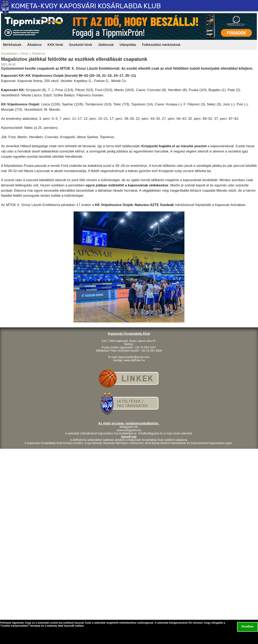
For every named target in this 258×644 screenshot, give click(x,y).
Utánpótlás (128, 45)
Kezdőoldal (9, 54)
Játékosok (106, 45)
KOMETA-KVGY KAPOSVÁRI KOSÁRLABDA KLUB (86, 6)
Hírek (24, 54)
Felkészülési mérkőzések (161, 45)
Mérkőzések (12, 45)
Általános (34, 45)
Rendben (248, 626)
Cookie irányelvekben (15, 626)
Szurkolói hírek (81, 45)
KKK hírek (55, 45)
